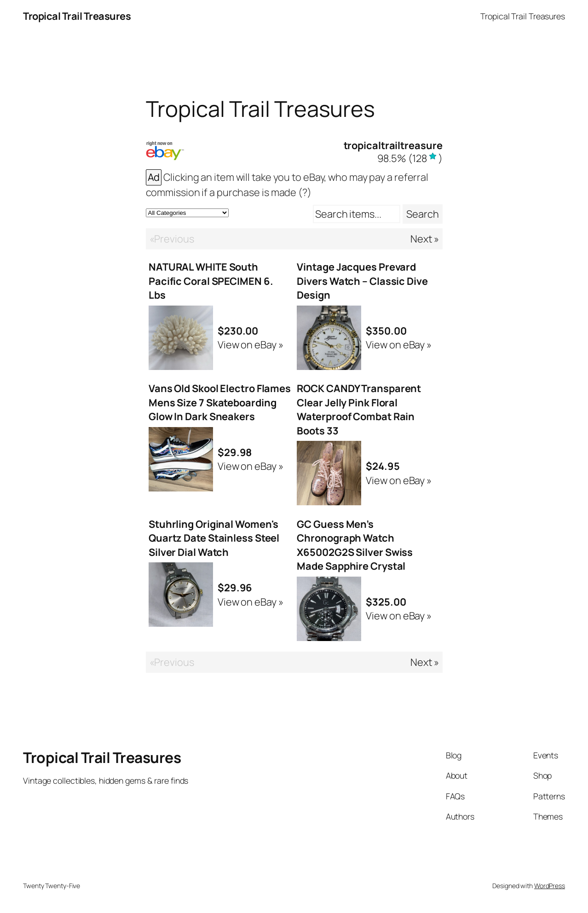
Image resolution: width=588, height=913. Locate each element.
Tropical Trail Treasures (77, 16)
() (410, 158)
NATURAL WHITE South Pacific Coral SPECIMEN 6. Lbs (211, 281)
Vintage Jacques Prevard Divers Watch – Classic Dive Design (362, 281)
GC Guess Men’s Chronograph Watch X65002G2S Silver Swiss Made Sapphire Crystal (355, 545)
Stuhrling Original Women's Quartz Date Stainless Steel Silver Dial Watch (214, 538)
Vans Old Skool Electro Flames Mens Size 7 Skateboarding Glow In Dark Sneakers (220, 402)
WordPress (550, 886)
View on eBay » (251, 345)
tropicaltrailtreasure (393, 145)
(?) (305, 192)
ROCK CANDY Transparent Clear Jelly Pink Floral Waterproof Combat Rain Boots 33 (359, 409)
